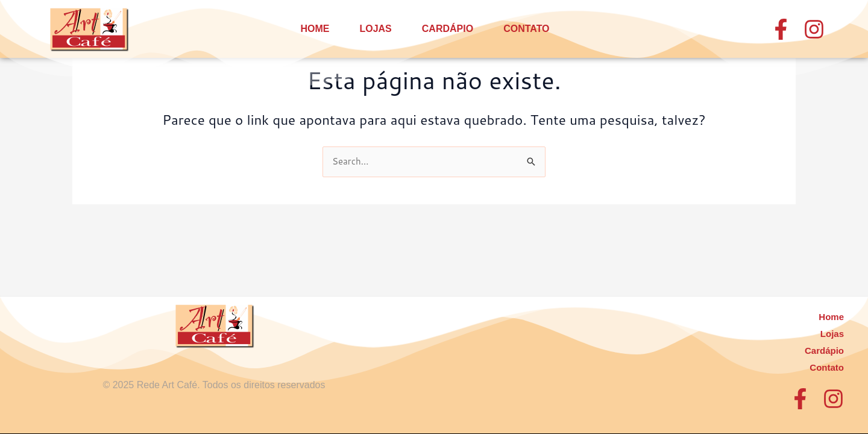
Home (315, 29)
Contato (526, 29)
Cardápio (448, 29)
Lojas (375, 29)
